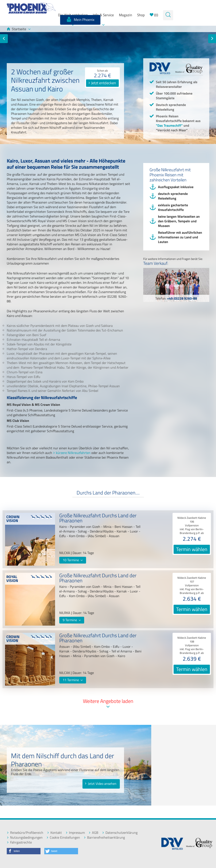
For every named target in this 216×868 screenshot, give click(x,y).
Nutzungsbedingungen (25, 837)
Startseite (19, 29)
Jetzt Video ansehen (101, 784)
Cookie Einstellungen (63, 837)
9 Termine (72, 620)
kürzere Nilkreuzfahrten (73, 453)
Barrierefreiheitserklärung (104, 837)
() (154, 15)
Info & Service (103, 15)
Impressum (75, 833)
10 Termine (73, 560)
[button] (24, 851)
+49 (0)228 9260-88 (182, 298)
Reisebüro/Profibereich (25, 833)
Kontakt (54, 833)
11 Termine (73, 680)
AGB (93, 833)
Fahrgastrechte (19, 842)
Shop (141, 15)
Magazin (126, 15)
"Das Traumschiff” (169, 125)
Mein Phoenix (80, 19)
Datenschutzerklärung (120, 833)
